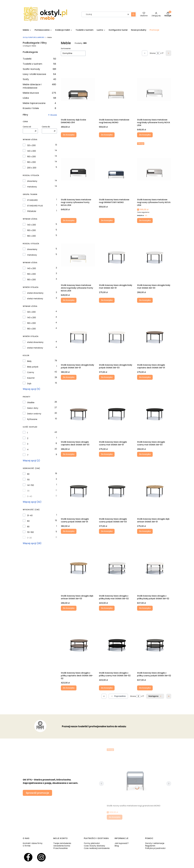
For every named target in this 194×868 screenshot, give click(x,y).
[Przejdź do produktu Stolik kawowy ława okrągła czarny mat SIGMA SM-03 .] (154, 412)
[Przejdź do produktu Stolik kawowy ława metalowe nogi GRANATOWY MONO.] (116, 169)
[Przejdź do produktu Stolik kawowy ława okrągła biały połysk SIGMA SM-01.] (78, 335)
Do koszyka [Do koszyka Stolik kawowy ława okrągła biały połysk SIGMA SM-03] (107, 377)
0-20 (29, 538)
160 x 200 (31, 157)
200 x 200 (32, 168)
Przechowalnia (60, 848)
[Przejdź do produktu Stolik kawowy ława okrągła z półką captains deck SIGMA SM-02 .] (78, 643)
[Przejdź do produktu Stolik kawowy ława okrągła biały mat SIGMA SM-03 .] (154, 255)
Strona (153, 53)
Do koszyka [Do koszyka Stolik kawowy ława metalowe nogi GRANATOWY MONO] (107, 220)
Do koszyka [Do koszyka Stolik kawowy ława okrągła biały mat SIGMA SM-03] (145, 300)
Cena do (46, 127)
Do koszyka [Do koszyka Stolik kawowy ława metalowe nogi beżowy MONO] (107, 135)
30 (28, 491)
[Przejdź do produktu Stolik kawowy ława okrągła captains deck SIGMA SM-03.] (78, 412)
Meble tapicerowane (39, 103)
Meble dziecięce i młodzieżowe (39, 86)
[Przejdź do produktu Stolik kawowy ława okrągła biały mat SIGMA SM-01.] (116, 255)
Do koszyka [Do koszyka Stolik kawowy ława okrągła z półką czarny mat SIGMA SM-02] (107, 688)
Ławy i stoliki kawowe (39, 74)
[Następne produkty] (155, 696)
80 (28, 521)
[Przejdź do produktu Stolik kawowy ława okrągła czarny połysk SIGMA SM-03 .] (116, 489)
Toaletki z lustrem (39, 64)
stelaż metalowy (35, 299)
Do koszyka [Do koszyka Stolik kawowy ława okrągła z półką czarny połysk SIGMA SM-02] (145, 688)
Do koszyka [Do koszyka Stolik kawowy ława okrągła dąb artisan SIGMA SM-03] (69, 608)
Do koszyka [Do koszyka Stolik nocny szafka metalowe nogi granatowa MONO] (115, 817)
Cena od (27, 127)
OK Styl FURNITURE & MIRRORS (34, 37)
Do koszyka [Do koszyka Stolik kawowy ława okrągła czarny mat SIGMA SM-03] (145, 454)
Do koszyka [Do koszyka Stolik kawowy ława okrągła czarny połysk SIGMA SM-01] (69, 531)
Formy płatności (92, 843)
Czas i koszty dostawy (94, 846)
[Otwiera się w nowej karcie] (28, 857)
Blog (117, 846)
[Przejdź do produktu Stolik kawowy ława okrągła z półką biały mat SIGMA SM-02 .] (116, 566)
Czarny (31, 372)
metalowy (32, 187)
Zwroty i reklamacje (155, 843)
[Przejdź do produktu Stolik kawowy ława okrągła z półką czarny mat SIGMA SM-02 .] (116, 643)
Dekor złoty (33, 408)
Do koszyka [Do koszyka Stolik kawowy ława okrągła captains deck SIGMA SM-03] (69, 454)
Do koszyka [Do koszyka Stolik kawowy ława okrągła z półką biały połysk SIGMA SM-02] (145, 608)
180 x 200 (31, 162)
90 (28, 474)
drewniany (32, 181)
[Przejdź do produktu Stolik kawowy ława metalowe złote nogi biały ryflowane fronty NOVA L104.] (78, 255)
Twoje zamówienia (62, 843)
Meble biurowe (39, 93)
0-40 (30, 496)
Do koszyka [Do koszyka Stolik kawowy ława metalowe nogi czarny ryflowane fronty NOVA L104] (69, 220)
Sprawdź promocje (37, 793)
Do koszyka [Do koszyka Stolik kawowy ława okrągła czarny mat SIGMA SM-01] (107, 454)
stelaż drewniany (35, 293)
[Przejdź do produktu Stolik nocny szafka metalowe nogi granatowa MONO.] (135, 775)
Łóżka (39, 98)
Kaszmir (31, 378)
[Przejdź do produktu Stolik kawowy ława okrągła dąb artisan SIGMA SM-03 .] (78, 566)
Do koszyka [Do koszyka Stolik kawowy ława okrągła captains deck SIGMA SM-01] (145, 377)
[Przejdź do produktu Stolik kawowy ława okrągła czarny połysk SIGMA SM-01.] (78, 489)
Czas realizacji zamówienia (97, 848)
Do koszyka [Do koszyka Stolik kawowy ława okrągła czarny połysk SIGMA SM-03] (107, 531)
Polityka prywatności (155, 848)
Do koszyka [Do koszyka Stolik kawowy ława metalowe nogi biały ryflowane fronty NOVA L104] (145, 135)
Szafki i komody (39, 69)
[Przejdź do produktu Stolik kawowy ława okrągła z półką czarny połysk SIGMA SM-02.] (154, 643)
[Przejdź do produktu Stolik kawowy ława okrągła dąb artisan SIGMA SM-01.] (154, 489)
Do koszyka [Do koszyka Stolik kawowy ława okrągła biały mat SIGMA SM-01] (107, 300)
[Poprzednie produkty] (118, 696)
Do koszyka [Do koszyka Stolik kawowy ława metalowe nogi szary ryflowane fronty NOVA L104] (145, 220)
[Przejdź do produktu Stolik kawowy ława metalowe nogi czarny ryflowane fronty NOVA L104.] (78, 169)
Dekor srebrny (34, 414)
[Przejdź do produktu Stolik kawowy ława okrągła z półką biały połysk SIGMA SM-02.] (154, 566)
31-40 (30, 516)
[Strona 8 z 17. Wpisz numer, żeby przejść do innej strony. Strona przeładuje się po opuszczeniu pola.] (158, 53)
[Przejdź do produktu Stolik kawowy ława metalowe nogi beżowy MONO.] (116, 89)
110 (28, 480)
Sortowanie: (66, 48)
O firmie (27, 846)
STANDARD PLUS (35, 206)
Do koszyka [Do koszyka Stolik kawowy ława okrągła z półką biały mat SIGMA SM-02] (107, 608)
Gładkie (31, 403)
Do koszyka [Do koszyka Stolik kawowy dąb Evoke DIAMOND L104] (69, 135)
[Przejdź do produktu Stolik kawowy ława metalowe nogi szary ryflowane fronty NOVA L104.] (154, 169)
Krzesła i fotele (39, 108)
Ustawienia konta (62, 846)
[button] (133, 14)
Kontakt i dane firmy (33, 843)
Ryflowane (32, 419)
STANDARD (32, 200)
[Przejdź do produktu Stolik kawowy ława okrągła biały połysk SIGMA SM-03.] (116, 335)
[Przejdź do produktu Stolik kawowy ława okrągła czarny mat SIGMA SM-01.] (116, 412)
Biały (29, 361)
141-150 (30, 485)
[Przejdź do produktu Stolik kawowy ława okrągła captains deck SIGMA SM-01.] (154, 335)
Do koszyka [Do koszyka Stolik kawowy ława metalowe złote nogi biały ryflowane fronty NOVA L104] (69, 300)
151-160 (30, 532)
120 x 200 (31, 145)
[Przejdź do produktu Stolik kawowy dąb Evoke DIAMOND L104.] (78, 89)
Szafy (39, 79)
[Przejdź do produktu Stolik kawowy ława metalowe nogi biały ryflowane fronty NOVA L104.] (154, 89)
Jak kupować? (122, 843)
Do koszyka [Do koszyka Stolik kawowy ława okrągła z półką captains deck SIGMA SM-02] (69, 688)
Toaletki (39, 59)
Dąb (29, 384)
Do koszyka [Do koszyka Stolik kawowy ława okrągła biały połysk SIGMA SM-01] (69, 377)
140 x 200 (31, 151)
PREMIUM (32, 211)
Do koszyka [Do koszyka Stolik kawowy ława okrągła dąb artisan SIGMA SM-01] (145, 531)
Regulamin (150, 846)
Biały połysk (33, 367)
